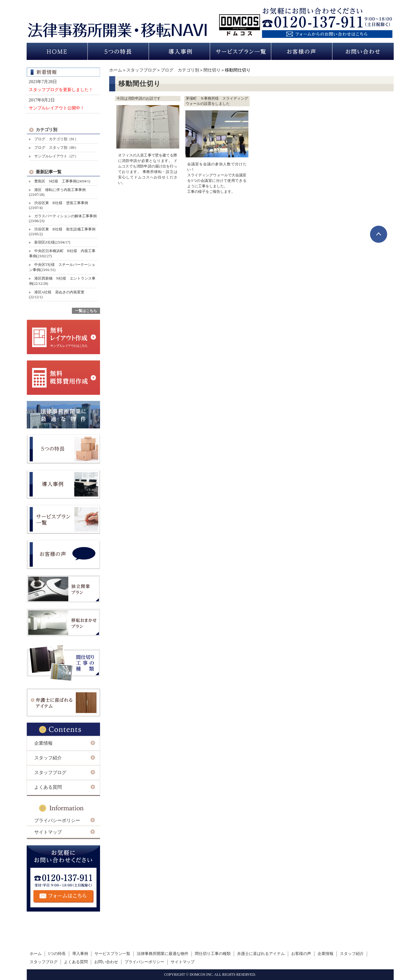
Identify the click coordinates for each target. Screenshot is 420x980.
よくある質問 (48, 787)
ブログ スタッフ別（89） (56, 148)
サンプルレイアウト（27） (56, 156)
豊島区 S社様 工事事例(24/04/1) (62, 181)
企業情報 (43, 743)
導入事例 (80, 954)
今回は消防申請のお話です (139, 98)
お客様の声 (301, 954)
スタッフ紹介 (48, 758)
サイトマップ (48, 832)
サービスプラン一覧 (112, 954)
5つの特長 (57, 954)
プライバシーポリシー (57, 820)
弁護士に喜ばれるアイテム (261, 954)
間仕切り (212, 70)
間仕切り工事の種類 (213, 954)
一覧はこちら (86, 311)
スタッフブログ (141, 70)
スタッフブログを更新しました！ (61, 90)
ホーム (116, 70)
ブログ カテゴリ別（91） (56, 139)
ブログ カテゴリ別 (180, 70)
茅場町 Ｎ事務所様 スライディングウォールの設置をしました (217, 101)
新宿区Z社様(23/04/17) (52, 242)
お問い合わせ (106, 962)
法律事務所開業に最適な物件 (163, 954)
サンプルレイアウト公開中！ (57, 108)
